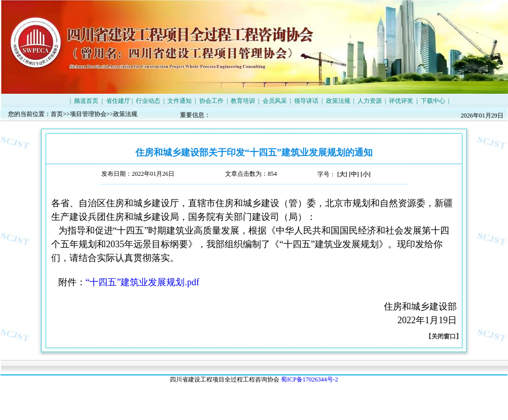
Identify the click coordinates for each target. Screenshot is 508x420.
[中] (354, 174)
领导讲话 (306, 101)
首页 (57, 114)
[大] (342, 174)
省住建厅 (118, 101)
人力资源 (370, 101)
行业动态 (148, 101)
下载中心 (433, 101)
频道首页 (86, 101)
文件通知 (179, 101)
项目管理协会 (88, 114)
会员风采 (275, 101)
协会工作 (211, 101)
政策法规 (338, 101)
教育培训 (243, 101)
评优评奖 (401, 101)
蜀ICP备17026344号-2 (310, 379)
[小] (366, 174)
